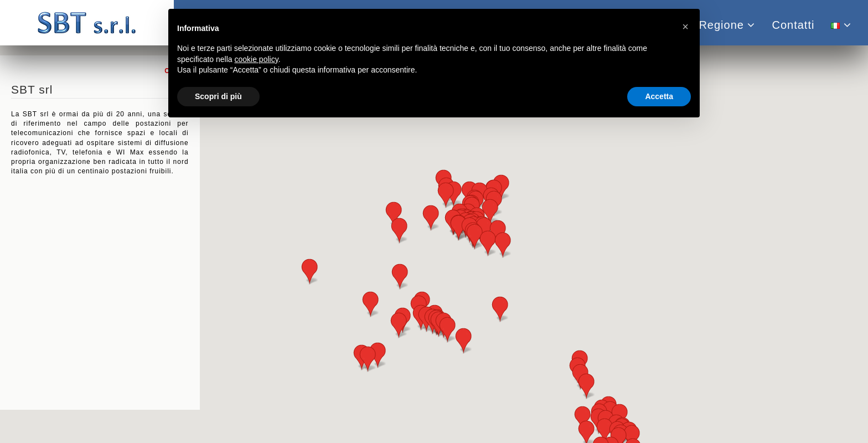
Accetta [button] (659, 96)
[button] (378, 355)
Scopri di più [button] (218, 96)
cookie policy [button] (257, 59)
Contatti (793, 25)
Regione (727, 25)
